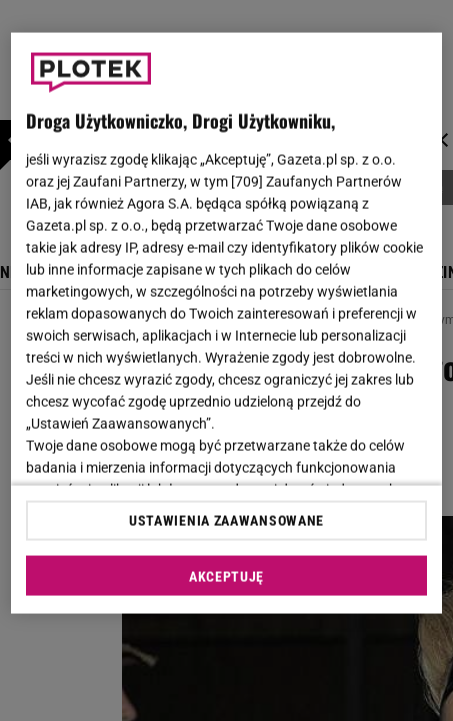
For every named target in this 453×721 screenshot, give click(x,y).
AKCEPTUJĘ (226, 576)
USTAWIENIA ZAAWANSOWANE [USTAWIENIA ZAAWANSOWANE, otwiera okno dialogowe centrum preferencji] (226, 520)
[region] (226, 323)
